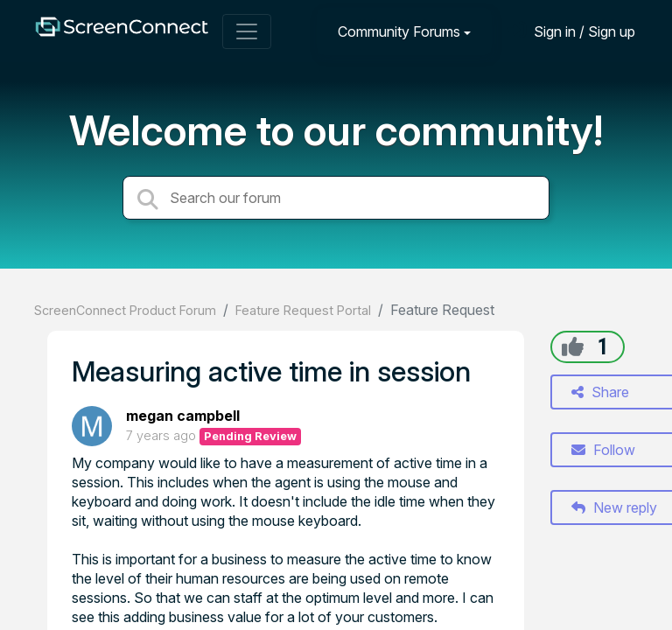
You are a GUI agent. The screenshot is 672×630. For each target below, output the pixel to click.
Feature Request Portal (303, 310)
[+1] (573, 346)
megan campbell (183, 416)
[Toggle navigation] (247, 31)
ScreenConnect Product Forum (125, 310)
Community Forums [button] (399, 31)
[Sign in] (571, 31)
